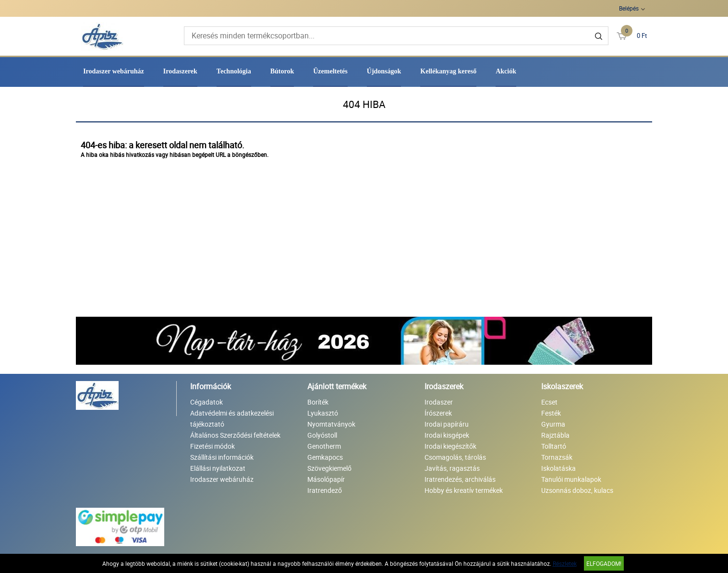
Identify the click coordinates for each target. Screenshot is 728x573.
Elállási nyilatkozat (218, 468)
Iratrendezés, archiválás (460, 479)
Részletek (565, 563)
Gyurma (553, 424)
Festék (551, 413)
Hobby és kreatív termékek (464, 490)
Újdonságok (384, 71)
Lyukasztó (323, 413)
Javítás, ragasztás (452, 468)
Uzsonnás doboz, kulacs (577, 490)
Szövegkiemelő (329, 468)
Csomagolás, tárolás (455, 457)
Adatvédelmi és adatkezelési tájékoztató (232, 418)
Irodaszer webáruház (114, 71)
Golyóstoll (322, 435)
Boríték (318, 402)
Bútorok (282, 71)
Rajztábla (555, 435)
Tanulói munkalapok (571, 479)
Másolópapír (326, 479)
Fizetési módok (212, 446)
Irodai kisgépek (447, 435)
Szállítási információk (222, 457)
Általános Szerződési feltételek (235, 435)
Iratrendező (325, 490)
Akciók (506, 71)
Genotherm (324, 446)
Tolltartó (554, 446)
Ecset (549, 402)
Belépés (629, 8)
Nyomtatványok (331, 424)
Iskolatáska (558, 468)
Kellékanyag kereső (448, 71)
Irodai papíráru (447, 424)
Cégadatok (206, 402)
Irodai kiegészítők (450, 446)
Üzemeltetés (330, 71)
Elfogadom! (604, 563)
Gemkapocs (325, 457)
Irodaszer (439, 402)
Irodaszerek (180, 71)
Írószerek (438, 413)
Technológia (234, 71)
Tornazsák (557, 457)
